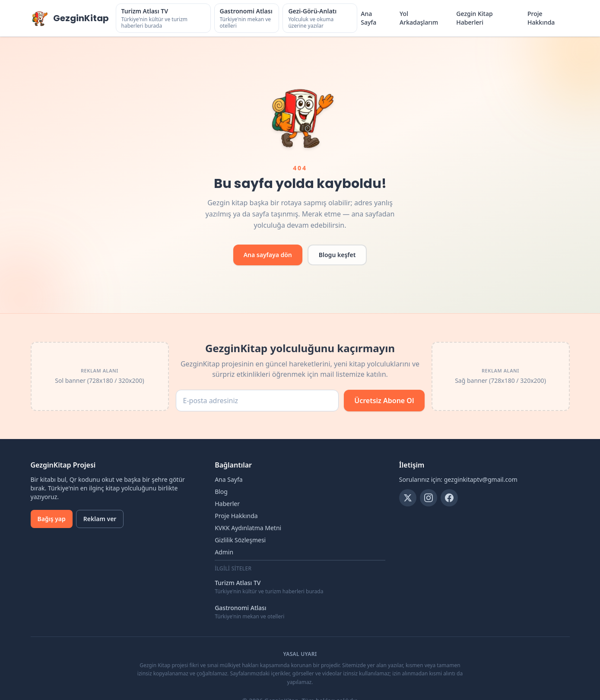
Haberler (227, 504)
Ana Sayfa (368, 18)
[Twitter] (408, 498)
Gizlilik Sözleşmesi (240, 540)
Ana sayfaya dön (268, 255)
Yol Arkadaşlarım (419, 18)
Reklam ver (100, 519)
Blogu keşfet (337, 255)
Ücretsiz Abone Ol (384, 401)
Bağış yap (52, 519)
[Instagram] (429, 498)
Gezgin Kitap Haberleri (474, 18)
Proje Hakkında (541, 18)
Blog (221, 492)
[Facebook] (449, 498)
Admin (224, 552)
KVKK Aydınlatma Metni (248, 528)
